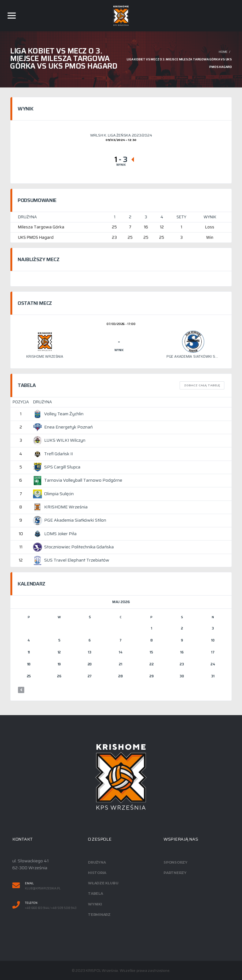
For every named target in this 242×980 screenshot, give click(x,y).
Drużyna (97, 862)
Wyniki (95, 904)
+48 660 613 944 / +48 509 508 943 (51, 908)
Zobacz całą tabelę (202, 386)
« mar (21, 690)
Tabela (95, 894)
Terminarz (99, 915)
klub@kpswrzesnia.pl (43, 889)
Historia (97, 873)
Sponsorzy (176, 862)
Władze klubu (103, 883)
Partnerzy (175, 873)
